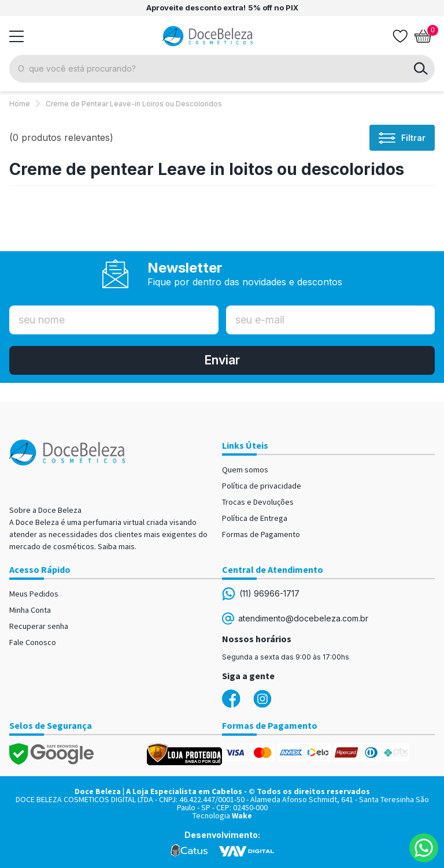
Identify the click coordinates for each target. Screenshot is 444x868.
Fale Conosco (33, 642)
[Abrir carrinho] (423, 36)
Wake (242, 815)
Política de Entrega (255, 518)
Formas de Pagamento (261, 534)
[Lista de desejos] (400, 36)
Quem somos (245, 470)
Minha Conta (30, 610)
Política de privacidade (262, 486)
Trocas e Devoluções (258, 502)
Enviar (222, 360)
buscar (421, 69)
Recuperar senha (39, 626)
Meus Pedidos (34, 594)
